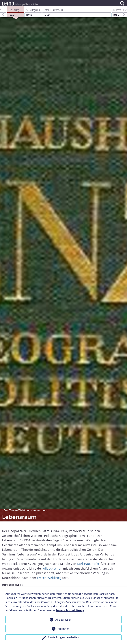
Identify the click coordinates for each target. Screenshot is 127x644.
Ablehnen (64, 629)
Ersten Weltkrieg (49, 578)
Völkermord (40, 510)
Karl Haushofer (88, 564)
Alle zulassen (63, 620)
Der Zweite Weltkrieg (17, 510)
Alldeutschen (53, 568)
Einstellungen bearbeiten (63, 637)
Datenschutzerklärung (70, 610)
